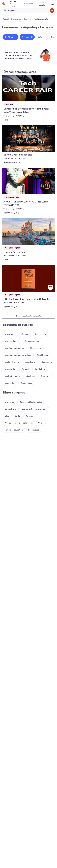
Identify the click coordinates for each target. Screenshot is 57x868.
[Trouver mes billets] (14, 4)
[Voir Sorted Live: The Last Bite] (28, 138)
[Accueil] (3, 4)
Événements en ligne (19, 19)
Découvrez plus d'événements (28, 316)
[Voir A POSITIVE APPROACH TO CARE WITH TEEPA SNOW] (28, 181)
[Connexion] (28, 4)
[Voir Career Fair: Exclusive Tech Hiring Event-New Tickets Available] (28, 88)
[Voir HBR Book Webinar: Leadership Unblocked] (28, 278)
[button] (11, 37)
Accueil (6, 19)
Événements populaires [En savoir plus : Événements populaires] (20, 72)
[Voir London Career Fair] (28, 231)
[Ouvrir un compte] (43, 4)
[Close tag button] (32, 37)
